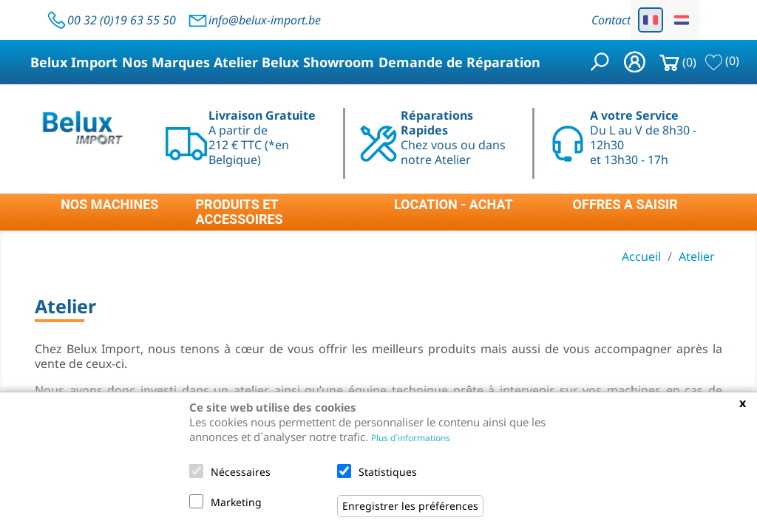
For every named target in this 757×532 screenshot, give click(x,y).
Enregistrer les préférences (410, 506)
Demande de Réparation (459, 62)
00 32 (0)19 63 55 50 (111, 20)
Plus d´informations (411, 438)
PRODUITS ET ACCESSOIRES (240, 212)
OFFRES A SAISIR (625, 205)
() (722, 61)
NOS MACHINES (109, 205)
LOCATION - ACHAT (454, 205)
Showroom (339, 62)
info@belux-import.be (254, 20)
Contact (611, 20)
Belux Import (74, 62)
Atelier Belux (256, 62)
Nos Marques (166, 62)
